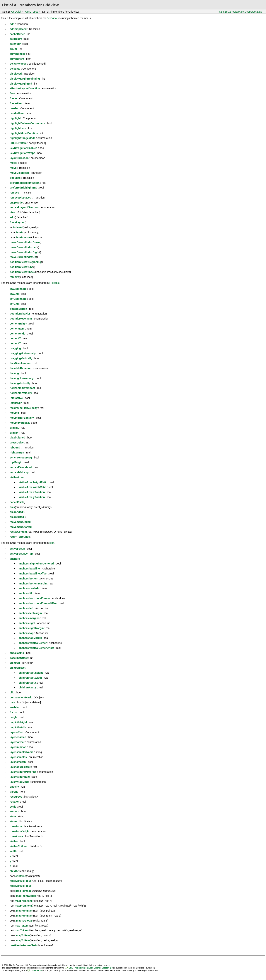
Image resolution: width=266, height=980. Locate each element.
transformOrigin (20, 831)
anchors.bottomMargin (33, 584)
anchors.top (26, 633)
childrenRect (18, 668)
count (13, 49)
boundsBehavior (20, 314)
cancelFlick (17, 502)
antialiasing (17, 653)
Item (52, 543)
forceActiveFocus (21, 881)
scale (13, 807)
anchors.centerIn (29, 588)
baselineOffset (19, 658)
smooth (15, 811)
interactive (16, 398)
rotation (15, 802)
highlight (15, 118)
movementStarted (21, 527)
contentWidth (18, 334)
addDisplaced (18, 29)
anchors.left (26, 608)
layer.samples (18, 757)
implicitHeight (18, 722)
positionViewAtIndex (22, 272)
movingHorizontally (22, 418)
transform (16, 826)
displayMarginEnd (21, 84)
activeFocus (17, 549)
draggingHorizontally (23, 353)
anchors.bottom (28, 579)
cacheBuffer (17, 34)
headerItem (17, 113)
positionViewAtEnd (22, 267)
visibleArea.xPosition (32, 492)
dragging (15, 348)
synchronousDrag (21, 458)
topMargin (16, 462)
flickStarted (17, 517)
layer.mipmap (18, 747)
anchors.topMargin (30, 638)
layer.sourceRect (20, 767)
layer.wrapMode (19, 782)
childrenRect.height (31, 673)
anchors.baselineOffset (33, 574)
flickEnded (16, 512)
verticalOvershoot (21, 467)
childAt (14, 871)
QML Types (32, 12)
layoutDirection (19, 158)
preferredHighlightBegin (25, 183)
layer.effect (17, 732)
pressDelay (17, 443)
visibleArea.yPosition (32, 497)
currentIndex (18, 54)
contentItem (17, 329)
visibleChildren (19, 846)
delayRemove (18, 64)
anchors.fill (26, 593)
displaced (16, 74)
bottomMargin (18, 309)
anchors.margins (29, 618)
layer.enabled (18, 737)
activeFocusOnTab (21, 554)
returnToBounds (20, 537)
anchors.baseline (29, 569)
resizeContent (18, 532)
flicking (14, 373)
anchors (15, 559)
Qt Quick (16, 12)
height (14, 717)
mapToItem (22, 926)
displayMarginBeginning (25, 79)
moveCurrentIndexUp (23, 257)
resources (16, 797)
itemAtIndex (23, 237)
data (12, 702)
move (13, 168)
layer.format (17, 742)
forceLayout (17, 222)
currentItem (17, 59)
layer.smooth (18, 762)
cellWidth (16, 44)
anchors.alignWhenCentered (36, 564)
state (13, 816)
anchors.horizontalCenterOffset (38, 603)
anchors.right (27, 623)
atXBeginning (18, 289)
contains (21, 876)
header (14, 108)
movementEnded (20, 522)
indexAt (18, 227)
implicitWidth (18, 727)
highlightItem (18, 128)
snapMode (16, 203)
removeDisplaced (21, 198)
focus (13, 712)
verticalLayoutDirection (24, 207)
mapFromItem (23, 901)
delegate (15, 69)
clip (12, 692)
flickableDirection (21, 368)
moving (14, 413)
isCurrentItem (18, 143)
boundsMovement (21, 319)
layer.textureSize (20, 777)
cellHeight (16, 39)
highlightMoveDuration (24, 133)
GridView (52, 18)
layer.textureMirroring (23, 772)
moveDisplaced (19, 173)
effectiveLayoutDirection (25, 88)
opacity (14, 787)
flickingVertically (20, 383)
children (15, 663)
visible (14, 841)
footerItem (16, 103)
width (13, 851)
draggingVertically (21, 358)
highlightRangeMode (23, 138)
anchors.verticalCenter (33, 643)
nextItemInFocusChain (24, 945)
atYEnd (14, 304)
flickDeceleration (20, 363)
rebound (15, 448)
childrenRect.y (28, 687)
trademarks (36, 970)
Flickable (54, 283)
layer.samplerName (22, 752)
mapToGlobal (24, 921)
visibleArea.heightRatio (33, 482)
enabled (15, 707)
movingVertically (20, 423)
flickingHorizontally (22, 378)
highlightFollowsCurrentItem (27, 123)
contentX (15, 338)
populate (15, 178)
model (14, 163)
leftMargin (16, 403)
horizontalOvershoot (22, 388)
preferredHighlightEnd (24, 188)
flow (12, 93)
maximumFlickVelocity (24, 408)
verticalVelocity (19, 472)
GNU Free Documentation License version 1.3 (91, 968)
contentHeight (18, 324)
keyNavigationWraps (22, 153)
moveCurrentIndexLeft (24, 247)
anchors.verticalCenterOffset (36, 648)
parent (14, 792)
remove (14, 193)
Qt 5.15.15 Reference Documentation (241, 12)
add (12, 24)
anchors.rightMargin (31, 628)
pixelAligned (17, 438)
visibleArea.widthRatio (33, 487)
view (13, 212)
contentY (15, 343)
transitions (16, 836)
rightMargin (17, 453)
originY (14, 433)
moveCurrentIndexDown (25, 242)
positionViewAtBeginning (25, 262)
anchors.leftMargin (30, 613)
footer (13, 98)
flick (12, 507)
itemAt (20, 232)
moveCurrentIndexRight (24, 252)
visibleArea (17, 477)
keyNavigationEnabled (24, 148)
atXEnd (14, 294)
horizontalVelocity (21, 393)
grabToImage (23, 891)
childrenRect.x (28, 683)
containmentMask (21, 697)
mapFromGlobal (26, 896)
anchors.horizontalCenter (34, 598)
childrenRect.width (30, 678)
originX (14, 428)
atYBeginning (18, 299)
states (13, 821)
